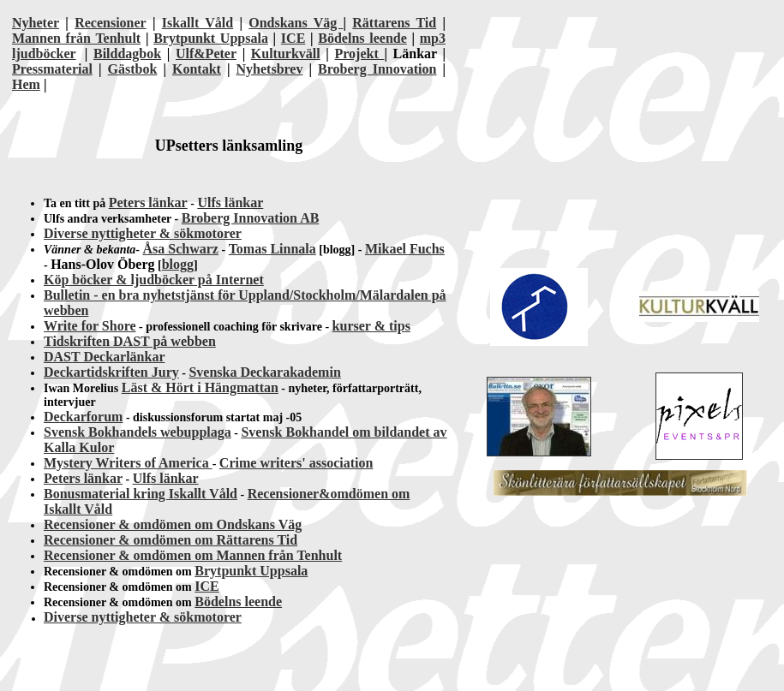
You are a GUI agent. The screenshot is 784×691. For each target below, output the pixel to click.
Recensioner (111, 23)
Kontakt (197, 69)
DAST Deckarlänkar (105, 357)
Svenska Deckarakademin (264, 372)
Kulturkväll (286, 54)
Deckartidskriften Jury (111, 372)
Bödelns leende (362, 38)
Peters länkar (148, 203)
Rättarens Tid (394, 23)
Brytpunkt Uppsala (211, 38)
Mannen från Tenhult (76, 38)
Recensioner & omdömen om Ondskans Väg (173, 524)
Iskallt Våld (197, 23)
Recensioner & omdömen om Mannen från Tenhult (193, 555)
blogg (178, 264)
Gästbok (133, 69)
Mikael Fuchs (405, 249)
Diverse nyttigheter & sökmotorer (143, 233)
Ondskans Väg (296, 23)
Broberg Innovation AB (251, 218)
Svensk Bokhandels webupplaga (138, 432)
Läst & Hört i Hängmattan (200, 387)
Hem (26, 84)
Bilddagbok (127, 54)
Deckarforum (83, 417)
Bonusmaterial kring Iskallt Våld (141, 494)
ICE (293, 38)
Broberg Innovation (377, 69)
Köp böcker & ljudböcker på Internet (154, 280)
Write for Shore (90, 326)
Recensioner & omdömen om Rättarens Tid (171, 540)
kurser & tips (371, 326)
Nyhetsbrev (270, 69)
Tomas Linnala (272, 249)
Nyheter (36, 23)
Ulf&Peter (206, 54)
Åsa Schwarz (181, 249)
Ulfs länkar (230, 203)
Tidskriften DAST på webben (130, 341)
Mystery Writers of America (128, 463)
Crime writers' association (296, 463)
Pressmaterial (52, 69)
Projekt (360, 54)
